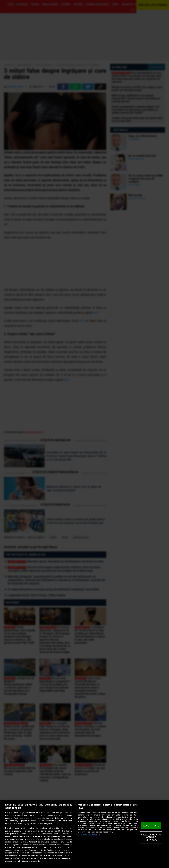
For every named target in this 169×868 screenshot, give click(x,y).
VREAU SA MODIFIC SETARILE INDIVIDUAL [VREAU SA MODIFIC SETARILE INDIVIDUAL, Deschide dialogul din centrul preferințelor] (151, 837)
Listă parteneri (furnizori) (89, 835)
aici (41, 847)
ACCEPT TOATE (151, 826)
